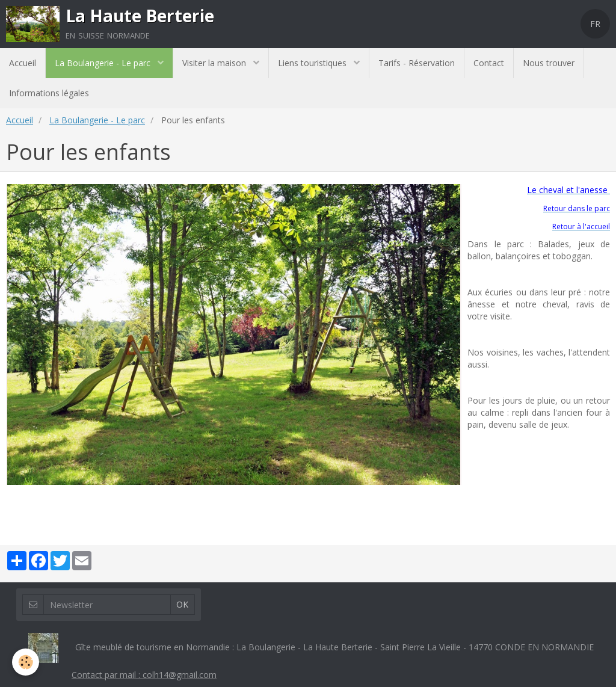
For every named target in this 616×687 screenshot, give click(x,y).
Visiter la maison (215, 63)
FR (595, 24)
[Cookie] (26, 662)
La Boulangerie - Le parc (104, 63)
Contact (489, 63)
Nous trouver (549, 63)
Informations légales (49, 93)
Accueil (23, 63)
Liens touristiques (313, 63)
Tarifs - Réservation (417, 63)
